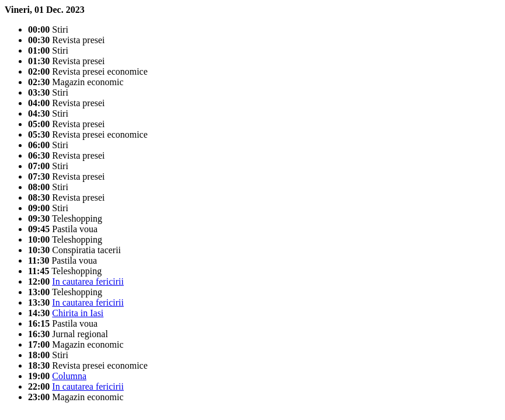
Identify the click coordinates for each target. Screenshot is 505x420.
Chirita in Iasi (78, 313)
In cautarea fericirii (88, 281)
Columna (69, 376)
